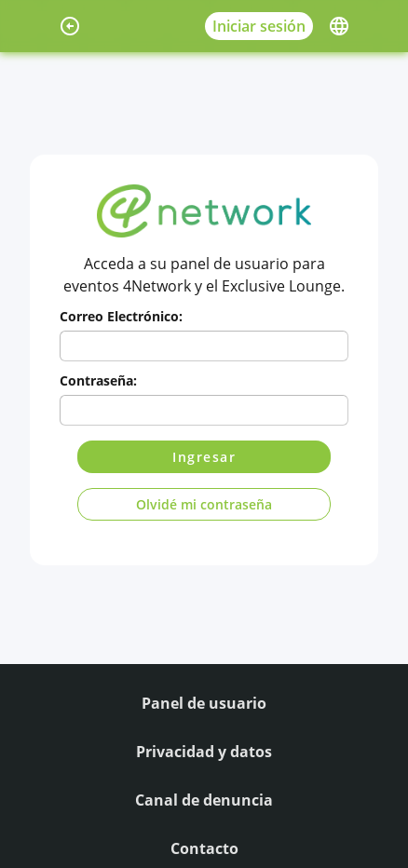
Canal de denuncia (204, 800)
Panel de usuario (204, 703)
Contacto (204, 848)
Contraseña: (98, 380)
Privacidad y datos (204, 752)
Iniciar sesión (259, 26)
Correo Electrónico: (121, 316)
